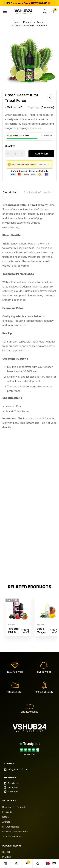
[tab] (10, 193)
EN (51, 863)
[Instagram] (11, 641)
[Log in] (16, 864)
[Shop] (5, 864)
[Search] (45, 11)
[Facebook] (11, 637)
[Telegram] (11, 645)
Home (16, 22)
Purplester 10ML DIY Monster (14, 486)
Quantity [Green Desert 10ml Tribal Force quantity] (10, 146)
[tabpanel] (29, 316)
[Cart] (52, 11)
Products (28, 22)
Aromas (41, 22)
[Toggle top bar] (56, 3)
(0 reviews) (47, 107)
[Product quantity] (15, 154)
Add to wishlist (51, 98)
